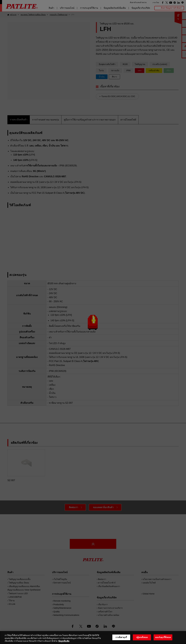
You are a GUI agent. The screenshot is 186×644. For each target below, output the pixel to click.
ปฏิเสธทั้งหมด (142, 637)
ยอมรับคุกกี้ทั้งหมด (163, 637)
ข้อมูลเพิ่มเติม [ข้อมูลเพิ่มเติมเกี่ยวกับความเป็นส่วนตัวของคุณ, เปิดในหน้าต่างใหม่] (64, 641)
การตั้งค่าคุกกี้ (121, 637)
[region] (93, 638)
